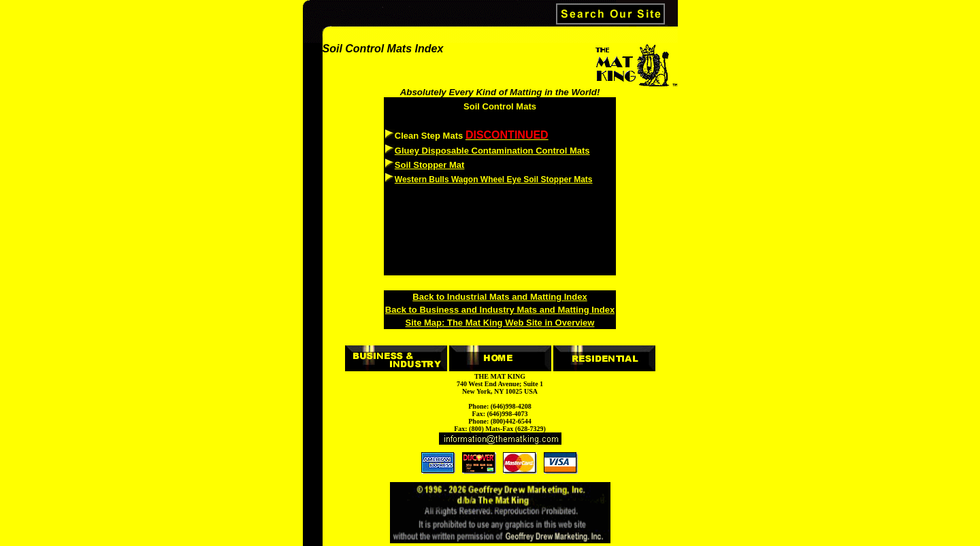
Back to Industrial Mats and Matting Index (500, 297)
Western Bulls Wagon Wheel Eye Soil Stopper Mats (494, 180)
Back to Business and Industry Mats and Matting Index (500, 310)
